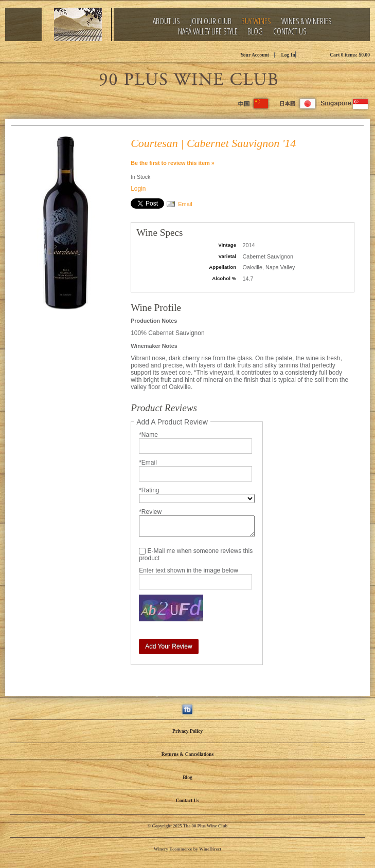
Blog (255, 32)
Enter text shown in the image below (189, 570)
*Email (148, 463)
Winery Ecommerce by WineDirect (187, 849)
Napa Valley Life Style (208, 32)
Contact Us (290, 32)
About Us (166, 21)
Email (185, 204)
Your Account (255, 55)
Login (138, 189)
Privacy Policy (187, 731)
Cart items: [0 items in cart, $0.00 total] (350, 55)
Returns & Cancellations (187, 754)
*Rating (149, 490)
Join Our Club (211, 21)
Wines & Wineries (307, 21)
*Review (150, 512)
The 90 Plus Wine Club (188, 78)
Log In (288, 55)
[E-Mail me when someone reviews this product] (142, 551)
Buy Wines (256, 21)
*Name (148, 435)
